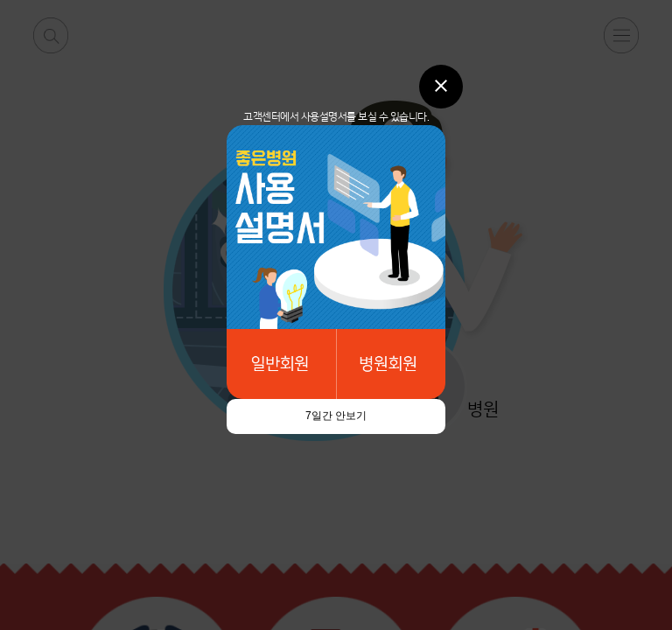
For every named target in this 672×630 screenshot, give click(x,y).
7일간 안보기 (336, 416)
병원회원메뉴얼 (391, 364)
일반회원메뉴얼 (281, 364)
